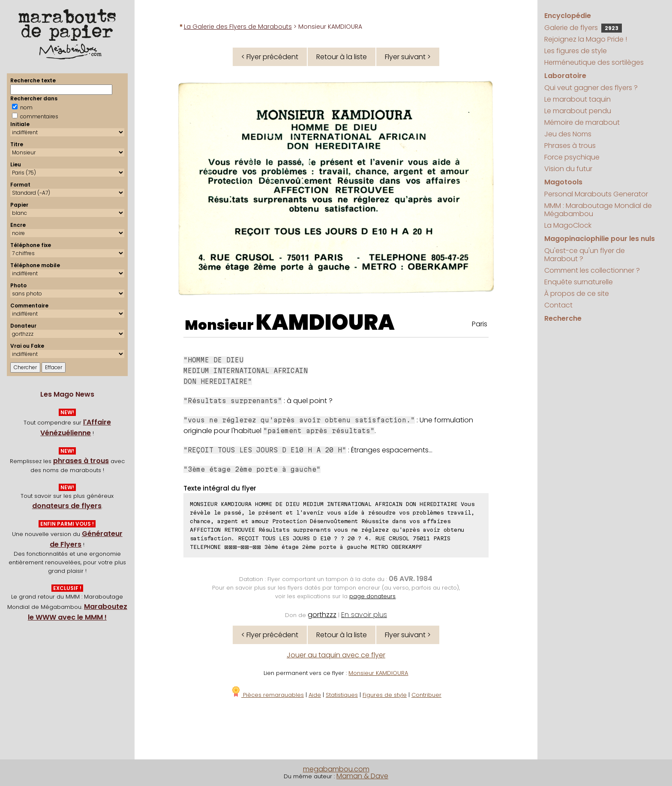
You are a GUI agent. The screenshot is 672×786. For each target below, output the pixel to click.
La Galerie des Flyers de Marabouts (238, 27)
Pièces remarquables (267, 695)
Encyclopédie (568, 16)
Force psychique (572, 157)
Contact (558, 305)
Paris (480, 324)
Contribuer (426, 695)
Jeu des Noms (568, 134)
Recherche (563, 318)
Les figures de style (576, 51)
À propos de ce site (577, 294)
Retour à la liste (342, 57)
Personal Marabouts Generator (596, 194)
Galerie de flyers (583, 28)
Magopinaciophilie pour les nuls (600, 239)
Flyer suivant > (408, 57)
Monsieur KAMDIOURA (378, 673)
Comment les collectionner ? (592, 270)
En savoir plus (364, 615)
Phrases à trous (570, 146)
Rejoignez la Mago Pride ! (586, 39)
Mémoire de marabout (582, 122)
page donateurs (372, 596)
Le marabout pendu (578, 111)
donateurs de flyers (67, 506)
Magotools (563, 182)
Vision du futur (568, 169)
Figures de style (385, 695)
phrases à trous (81, 461)
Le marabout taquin (577, 99)
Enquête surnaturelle (579, 282)
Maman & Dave (362, 776)
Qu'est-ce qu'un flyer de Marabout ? (585, 255)
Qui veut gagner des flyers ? (591, 88)
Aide (315, 695)
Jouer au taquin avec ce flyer (336, 655)
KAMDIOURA (325, 322)
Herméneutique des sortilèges (594, 62)
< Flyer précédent (270, 57)
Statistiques (342, 695)
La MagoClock (568, 225)
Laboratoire (565, 76)
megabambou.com (336, 769)
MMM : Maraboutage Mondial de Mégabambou (598, 210)
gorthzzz (322, 615)
